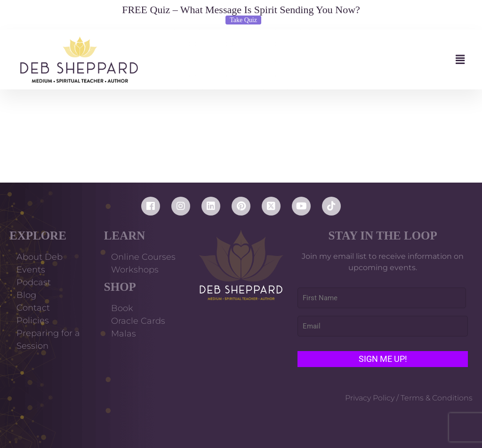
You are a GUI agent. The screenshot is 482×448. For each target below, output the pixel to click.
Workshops (135, 270)
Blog (26, 295)
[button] (310, 60)
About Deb (40, 257)
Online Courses (143, 257)
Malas (124, 334)
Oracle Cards (138, 321)
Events (31, 270)
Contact (33, 308)
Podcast (34, 282)
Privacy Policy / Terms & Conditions (409, 398)
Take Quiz (243, 20)
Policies (33, 320)
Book (122, 308)
